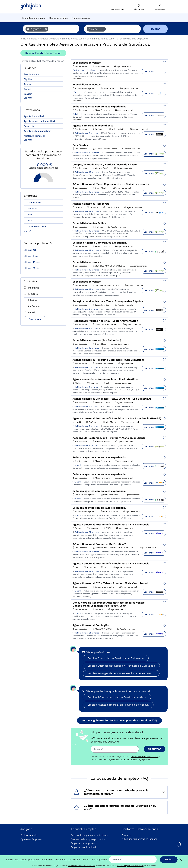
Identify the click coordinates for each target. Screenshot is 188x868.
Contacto (126, 835)
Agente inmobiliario (34, 116)
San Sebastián (31, 74)
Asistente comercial (34, 136)
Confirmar (35, 319)
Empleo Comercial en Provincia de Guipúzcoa (116, 658)
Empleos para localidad (83, 847)
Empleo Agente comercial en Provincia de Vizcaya (118, 705)
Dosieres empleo (29, 835)
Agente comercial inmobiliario (40, 121)
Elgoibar (28, 79)
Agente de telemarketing (37, 131)
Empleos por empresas (83, 843)
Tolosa (27, 84)
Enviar (169, 860)
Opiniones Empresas (31, 839)
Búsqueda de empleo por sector (88, 839)
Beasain (28, 94)
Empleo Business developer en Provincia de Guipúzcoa (121, 666)
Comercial (29, 126)
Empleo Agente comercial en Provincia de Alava (117, 697)
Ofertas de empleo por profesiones (90, 835)
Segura (27, 89)
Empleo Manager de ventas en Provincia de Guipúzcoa (121, 673)
